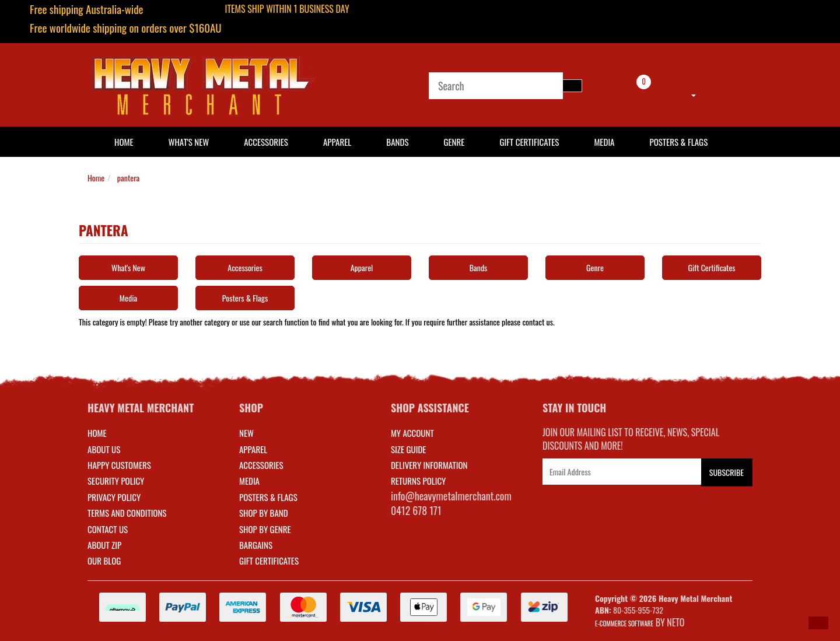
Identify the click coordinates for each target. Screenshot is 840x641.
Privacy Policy (114, 497)
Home (96, 178)
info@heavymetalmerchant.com (451, 496)
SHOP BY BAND (264, 513)
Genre (454, 142)
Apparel (337, 142)
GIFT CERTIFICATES (269, 561)
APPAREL (253, 449)
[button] (818, 623)
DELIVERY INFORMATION (429, 465)
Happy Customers (119, 465)
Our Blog (104, 561)
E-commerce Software (624, 624)
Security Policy (116, 481)
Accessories (266, 142)
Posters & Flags (678, 142)
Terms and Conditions (127, 513)
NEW (246, 433)
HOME (124, 142)
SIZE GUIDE (409, 449)
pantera (128, 178)
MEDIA (249, 481)
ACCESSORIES (261, 465)
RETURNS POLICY (418, 481)
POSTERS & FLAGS (268, 497)
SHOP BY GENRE (265, 529)
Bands (397, 142)
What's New (189, 142)
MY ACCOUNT (412, 433)
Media (604, 142)
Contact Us (108, 529)
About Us (104, 449)
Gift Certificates (529, 142)
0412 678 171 (416, 510)
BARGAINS (256, 545)
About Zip (104, 545)
